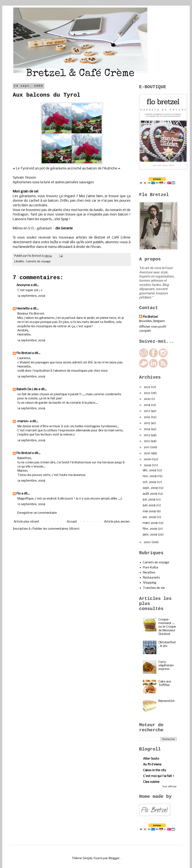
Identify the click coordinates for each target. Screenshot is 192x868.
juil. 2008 (149, 500)
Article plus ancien (117, 522)
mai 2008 (150, 511)
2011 (147, 447)
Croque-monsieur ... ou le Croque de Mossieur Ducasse (167, 627)
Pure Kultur (151, 568)
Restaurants (151, 578)
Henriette (23, 309)
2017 (147, 411)
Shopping (150, 583)
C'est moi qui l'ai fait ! (158, 776)
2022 (147, 393)
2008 (148, 465)
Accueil (72, 522)
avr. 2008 (150, 517)
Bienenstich (166, 701)
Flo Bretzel (24, 353)
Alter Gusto (151, 759)
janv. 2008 (150, 535)
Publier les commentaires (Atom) (56, 529)
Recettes (149, 573)
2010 (147, 453)
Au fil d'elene (152, 765)
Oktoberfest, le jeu (167, 644)
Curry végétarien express (166, 666)
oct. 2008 (150, 482)
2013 (147, 435)
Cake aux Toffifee (165, 683)
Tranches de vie (154, 588)
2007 (148, 542)
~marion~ (23, 421)
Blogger (114, 858)
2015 (147, 423)
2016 (147, 417)
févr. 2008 (150, 529)
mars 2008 (151, 523)
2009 (148, 459)
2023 (147, 387)
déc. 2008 (150, 470)
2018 (147, 405)
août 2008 (150, 494)
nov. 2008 (150, 476)
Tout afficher (169, 787)
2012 (147, 441)
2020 (148, 399)
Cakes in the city (155, 770)
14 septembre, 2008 (31, 296)
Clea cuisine (151, 782)
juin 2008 (149, 505)
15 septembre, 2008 (31, 504)
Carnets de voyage (38, 262)
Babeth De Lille (27, 389)
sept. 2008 (151, 488)
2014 (147, 429)
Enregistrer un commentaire (37, 513)
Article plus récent (26, 522)
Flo (19, 494)
